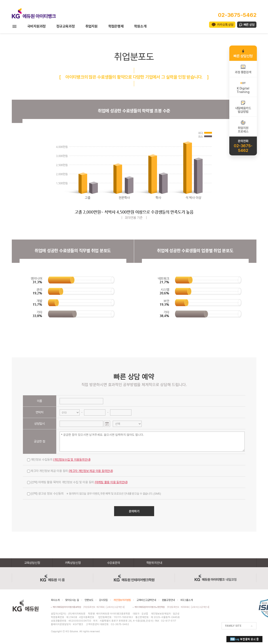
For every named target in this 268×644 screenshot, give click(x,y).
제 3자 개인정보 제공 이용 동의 (70, 471)
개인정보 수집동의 (59, 460)
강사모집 (103, 600)
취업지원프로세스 (243, 127)
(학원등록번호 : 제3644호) (163, 607)
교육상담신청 (32, 563)
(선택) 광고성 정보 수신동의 (94, 493)
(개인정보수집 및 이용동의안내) (72, 460)
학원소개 (140, 26)
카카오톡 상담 (225, 25)
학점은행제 (116, 26)
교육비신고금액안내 (146, 600)
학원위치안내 (154, 563)
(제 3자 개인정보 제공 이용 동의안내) (91, 471)
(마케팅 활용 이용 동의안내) (111, 482)
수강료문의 (114, 563)
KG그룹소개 (187, 600)
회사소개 (55, 600)
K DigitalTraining (243, 87)
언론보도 (89, 600)
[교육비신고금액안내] (115, 607)
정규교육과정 (65, 26)
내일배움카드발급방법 (243, 107)
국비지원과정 (37, 26)
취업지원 (92, 26)
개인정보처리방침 (122, 600)
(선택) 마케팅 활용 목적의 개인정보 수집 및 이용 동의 (78, 482)
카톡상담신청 (73, 563)
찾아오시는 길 (72, 600)
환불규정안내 (168, 600)
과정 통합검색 (243, 69)
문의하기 (134, 511)
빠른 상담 (249, 25)
